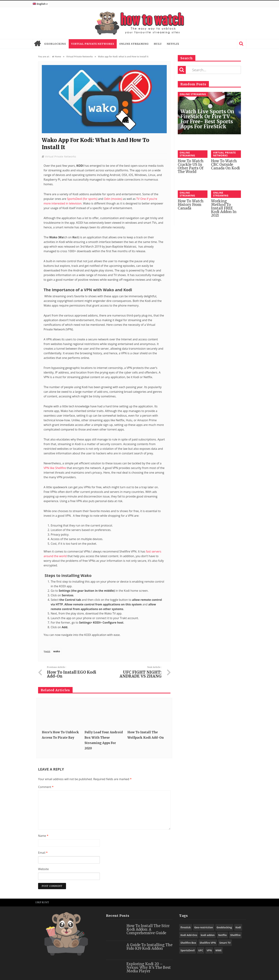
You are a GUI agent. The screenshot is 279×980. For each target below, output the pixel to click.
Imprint (42, 902)
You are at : (44, 57)
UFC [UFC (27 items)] (201, 950)
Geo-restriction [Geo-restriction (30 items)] (204, 927)
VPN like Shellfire (55, 468)
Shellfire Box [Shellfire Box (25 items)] (188, 943)
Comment (46, 787)
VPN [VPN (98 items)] (209, 950)
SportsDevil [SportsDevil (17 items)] (188, 950)
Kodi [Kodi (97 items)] (238, 927)
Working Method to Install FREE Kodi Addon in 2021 (224, 208)
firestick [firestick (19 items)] (186, 927)
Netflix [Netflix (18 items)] (222, 935)
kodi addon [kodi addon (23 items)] (208, 935)
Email (43, 853)
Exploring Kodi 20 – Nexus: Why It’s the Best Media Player (149, 967)
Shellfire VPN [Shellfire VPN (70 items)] (208, 943)
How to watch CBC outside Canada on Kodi (225, 164)
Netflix (173, 44)
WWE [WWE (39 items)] (218, 950)
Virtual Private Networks (93, 44)
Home (37, 44)
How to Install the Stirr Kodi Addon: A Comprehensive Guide (148, 929)
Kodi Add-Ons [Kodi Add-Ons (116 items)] (189, 935)
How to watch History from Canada (191, 205)
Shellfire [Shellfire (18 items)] (235, 935)
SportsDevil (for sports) (82, 199)
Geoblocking (55, 44)
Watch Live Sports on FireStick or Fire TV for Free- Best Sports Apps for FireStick (207, 119)
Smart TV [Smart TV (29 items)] (225, 943)
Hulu (158, 44)
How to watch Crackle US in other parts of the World (191, 166)
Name (43, 836)
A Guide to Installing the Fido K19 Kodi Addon (149, 947)
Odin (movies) (113, 199)
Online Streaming (134, 44)
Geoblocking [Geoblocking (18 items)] (224, 927)
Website (43, 869)
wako (57, 651)
